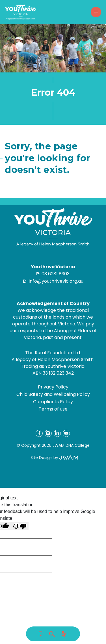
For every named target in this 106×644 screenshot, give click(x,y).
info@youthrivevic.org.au (56, 281)
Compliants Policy (53, 402)
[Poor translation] (20, 526)
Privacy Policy (53, 387)
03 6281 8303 (56, 274)
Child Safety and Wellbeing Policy (53, 394)
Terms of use (53, 409)
